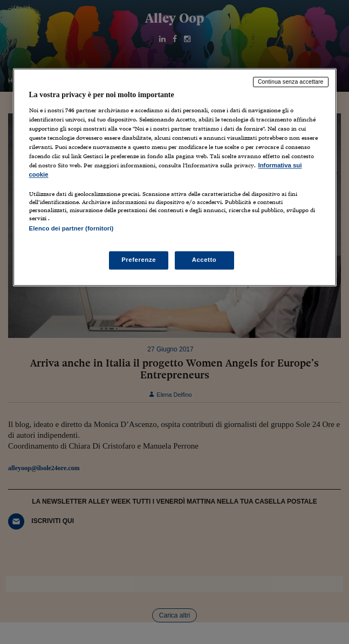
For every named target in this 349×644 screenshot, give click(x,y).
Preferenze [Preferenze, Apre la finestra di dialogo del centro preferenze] (139, 260)
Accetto (204, 260)
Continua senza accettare (291, 82)
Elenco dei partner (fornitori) (71, 228)
